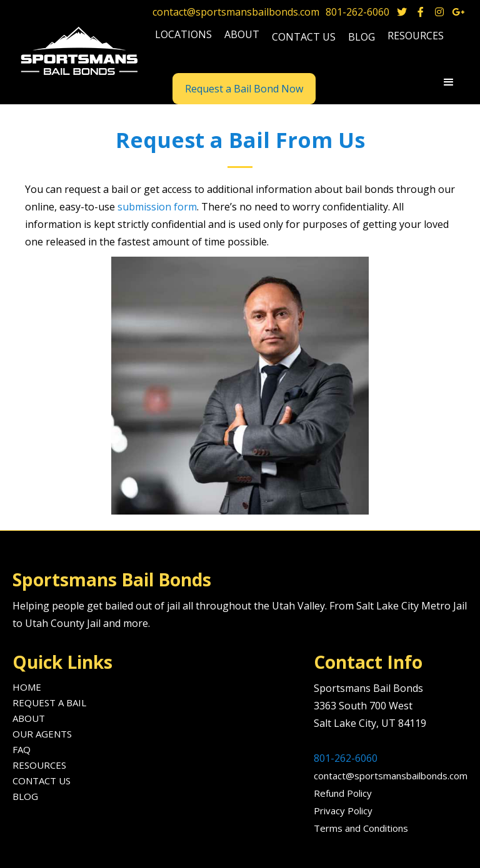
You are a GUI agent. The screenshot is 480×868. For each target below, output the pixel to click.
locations (183, 34)
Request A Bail (49, 703)
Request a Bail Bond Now (244, 89)
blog (362, 37)
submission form (157, 207)
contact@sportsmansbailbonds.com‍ (391, 776)
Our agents (42, 734)
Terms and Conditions (361, 828)
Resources (39, 765)
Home (27, 687)
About (29, 718)
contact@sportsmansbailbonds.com (236, 12)
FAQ (22, 749)
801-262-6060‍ (346, 758)
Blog (25, 796)
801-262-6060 (357, 12)
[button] (183, 36)
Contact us (304, 37)
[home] (81, 52)
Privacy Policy (343, 811)
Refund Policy (343, 793)
